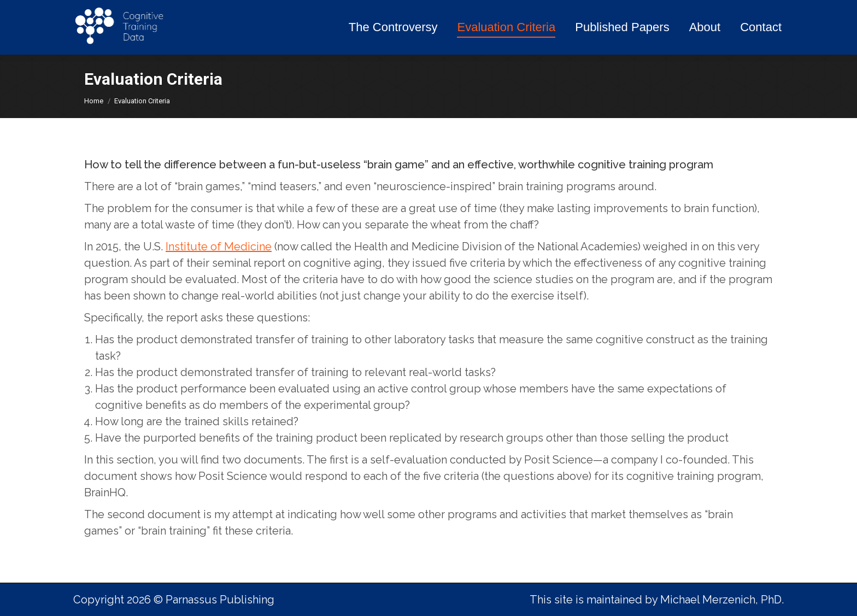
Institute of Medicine (219, 247)
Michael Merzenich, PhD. (722, 600)
